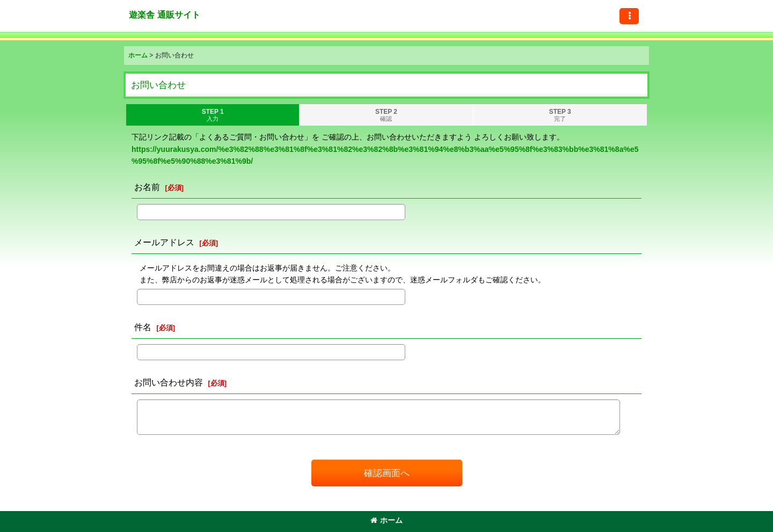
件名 (143, 327)
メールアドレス (164, 242)
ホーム (386, 520)
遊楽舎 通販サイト (165, 14)
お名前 (147, 187)
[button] (629, 16)
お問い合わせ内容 (169, 382)
